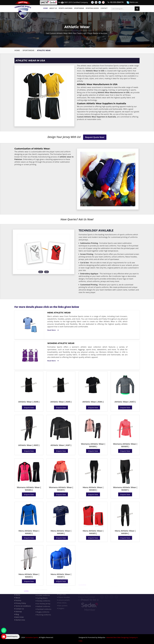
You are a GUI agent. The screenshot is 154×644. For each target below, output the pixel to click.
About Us (53, 8)
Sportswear (79, 8)
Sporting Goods (92, 8)
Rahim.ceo (132, 2)
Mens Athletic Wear (59, 313)
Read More (53, 330)
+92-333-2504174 (116, 2)
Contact (104, 8)
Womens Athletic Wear (61, 343)
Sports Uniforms (66, 8)
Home (45, 8)
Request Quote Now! (95, 137)
